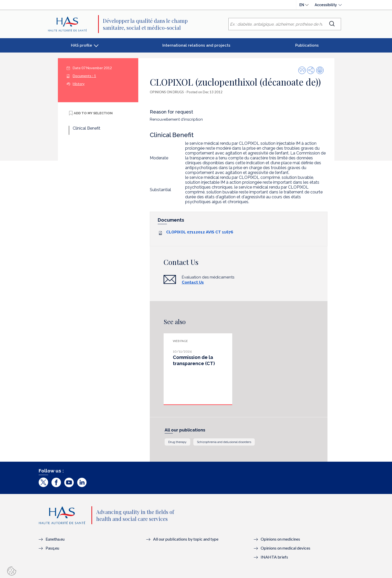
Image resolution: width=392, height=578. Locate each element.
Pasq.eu (52, 548)
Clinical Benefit (87, 128)
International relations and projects (196, 45)
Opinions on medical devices (285, 548)
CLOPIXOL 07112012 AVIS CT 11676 (200, 232)
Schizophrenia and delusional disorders (224, 442)
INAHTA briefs (274, 557)
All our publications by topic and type (186, 539)
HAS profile (82, 45)
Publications (307, 45)
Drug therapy (177, 442)
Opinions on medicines (280, 539)
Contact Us (193, 282)
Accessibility (326, 5)
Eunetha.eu (55, 539)
